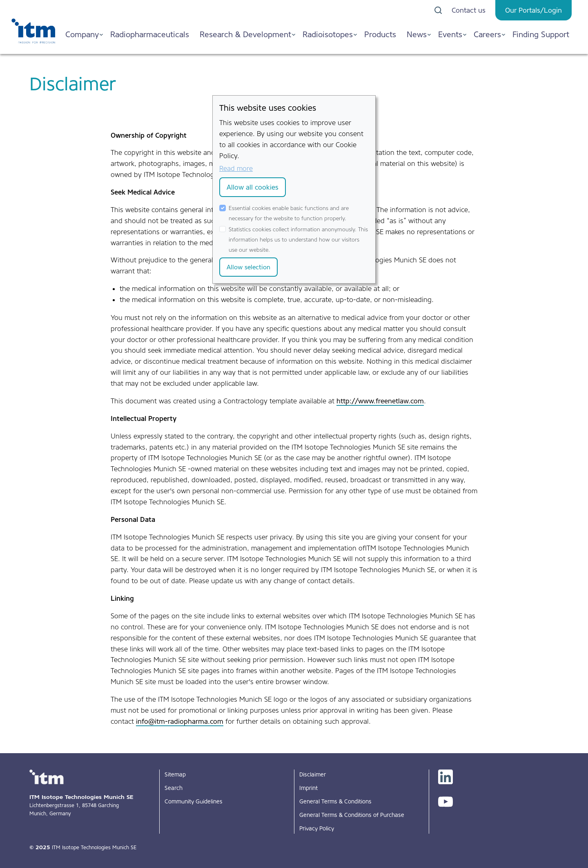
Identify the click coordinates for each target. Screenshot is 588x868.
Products (380, 34)
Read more (236, 168)
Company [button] (82, 34)
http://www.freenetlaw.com (380, 401)
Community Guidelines (194, 801)
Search (174, 788)
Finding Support (541, 34)
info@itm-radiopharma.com (180, 721)
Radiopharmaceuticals (150, 34)
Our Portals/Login (533, 10)
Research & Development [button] (245, 34)
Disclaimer (313, 774)
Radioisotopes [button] (328, 34)
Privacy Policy (317, 828)
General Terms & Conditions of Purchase (352, 815)
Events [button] (450, 34)
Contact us (469, 10)
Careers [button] (487, 34)
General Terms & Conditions (335, 801)
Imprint (308, 788)
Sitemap (175, 774)
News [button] (417, 34)
